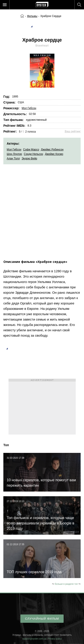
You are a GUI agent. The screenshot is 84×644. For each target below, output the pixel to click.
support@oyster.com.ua (34, 639)
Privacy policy (55, 639)
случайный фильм (42, 619)
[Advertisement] (42, 208)
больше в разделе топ (66, 584)
